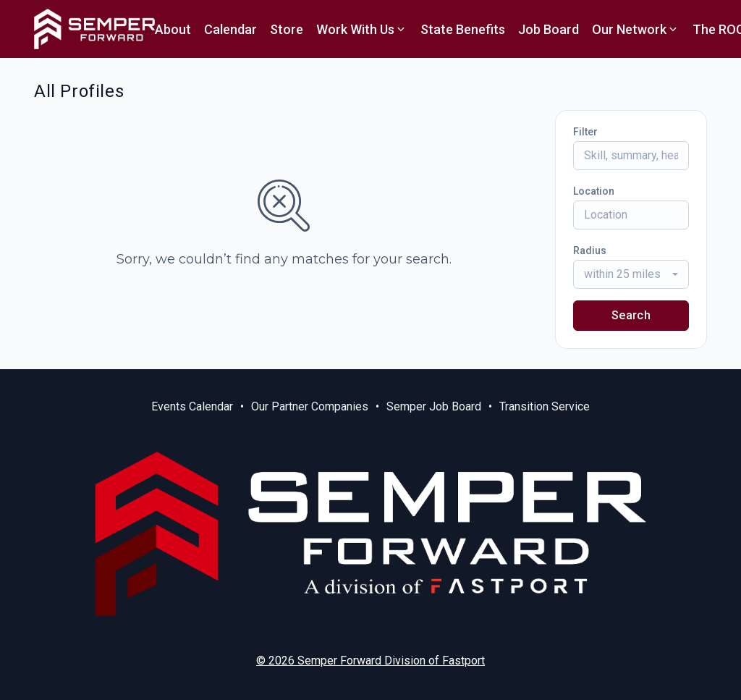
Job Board (549, 29)
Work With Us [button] (362, 29)
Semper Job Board (434, 406)
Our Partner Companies (310, 406)
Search (631, 315)
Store (287, 29)
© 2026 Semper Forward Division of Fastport (370, 661)
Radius (590, 250)
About (173, 29)
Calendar (230, 29)
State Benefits (463, 29)
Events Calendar (192, 406)
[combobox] (631, 274)
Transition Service (545, 406)
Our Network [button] (636, 29)
